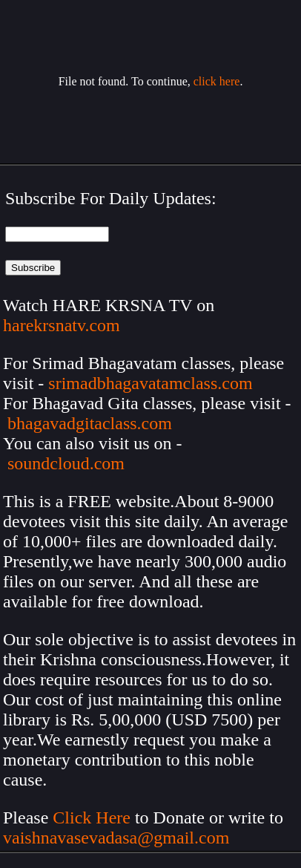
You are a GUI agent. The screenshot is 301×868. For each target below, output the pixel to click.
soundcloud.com (66, 463)
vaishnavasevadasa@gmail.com (118, 838)
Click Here (92, 818)
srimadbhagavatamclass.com (150, 383)
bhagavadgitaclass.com (90, 423)
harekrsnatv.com (62, 325)
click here (217, 81)
